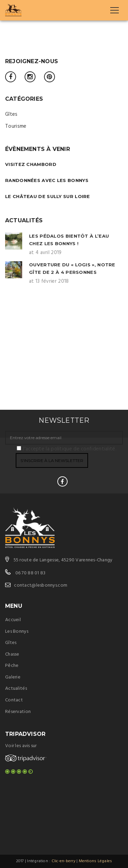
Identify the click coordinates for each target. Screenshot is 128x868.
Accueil (13, 620)
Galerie (13, 677)
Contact (14, 700)
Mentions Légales (96, 861)
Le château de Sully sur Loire (48, 196)
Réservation (18, 712)
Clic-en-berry (63, 861)
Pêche (12, 666)
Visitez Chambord (31, 164)
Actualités (16, 689)
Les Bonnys (17, 632)
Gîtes (11, 114)
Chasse (12, 654)
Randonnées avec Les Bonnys (47, 180)
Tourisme (16, 126)
